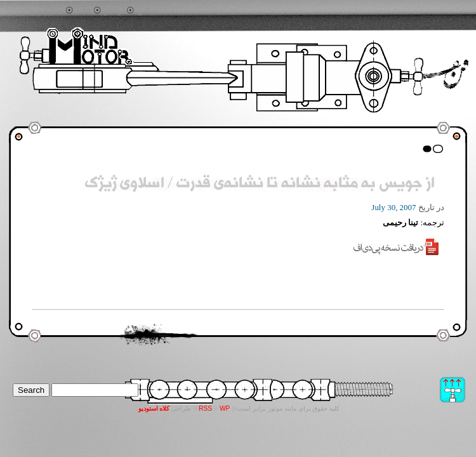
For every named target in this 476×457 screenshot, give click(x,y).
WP (225, 408)
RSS (205, 408)
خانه (83, 11)
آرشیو (114, 11)
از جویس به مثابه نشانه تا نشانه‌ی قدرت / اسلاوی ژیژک (260, 184)
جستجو (50, 11)
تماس (147, 11)
